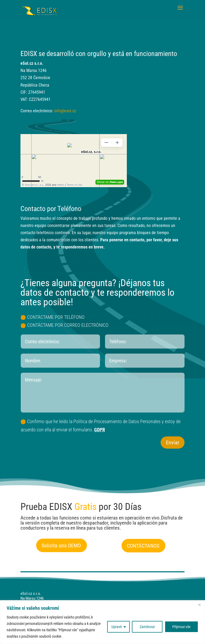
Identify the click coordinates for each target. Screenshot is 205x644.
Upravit (117, 627)
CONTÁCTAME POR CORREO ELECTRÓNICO (65, 325)
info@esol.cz (65, 111)
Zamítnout (147, 627)
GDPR (100, 430)
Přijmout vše (181, 627)
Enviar (173, 443)
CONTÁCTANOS (143, 546)
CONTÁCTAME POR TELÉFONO (53, 317)
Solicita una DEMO (61, 546)
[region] (102, 622)
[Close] (199, 605)
